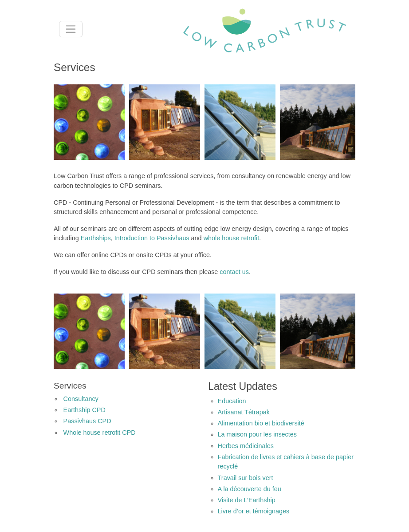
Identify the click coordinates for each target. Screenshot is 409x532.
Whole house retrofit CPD (100, 433)
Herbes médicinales (246, 446)
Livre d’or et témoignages (254, 511)
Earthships (96, 238)
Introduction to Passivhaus (152, 238)
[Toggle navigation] (71, 29)
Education (232, 401)
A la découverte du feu (250, 489)
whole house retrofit (232, 238)
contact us (234, 272)
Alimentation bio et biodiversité (261, 423)
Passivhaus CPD (87, 421)
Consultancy (81, 399)
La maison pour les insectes (257, 434)
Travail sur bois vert (246, 478)
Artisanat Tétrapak (244, 412)
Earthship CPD (85, 410)
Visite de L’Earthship (247, 500)
